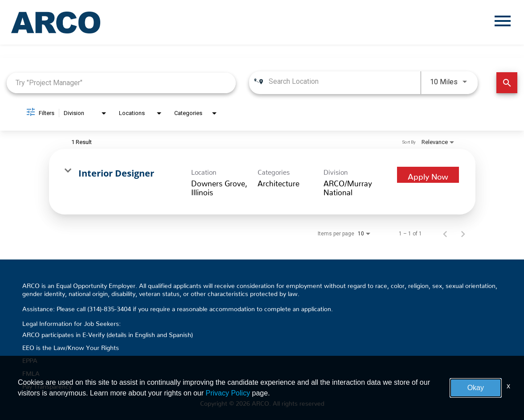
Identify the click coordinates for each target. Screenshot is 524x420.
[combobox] (121, 83)
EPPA (30, 359)
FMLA (31, 372)
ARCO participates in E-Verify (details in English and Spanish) (108, 333)
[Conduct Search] (507, 83)
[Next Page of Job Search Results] (463, 234)
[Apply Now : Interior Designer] (428, 175)
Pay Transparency (47, 385)
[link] (262, 182)
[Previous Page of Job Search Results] (445, 234)
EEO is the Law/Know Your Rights (71, 346)
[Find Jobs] (507, 83)
